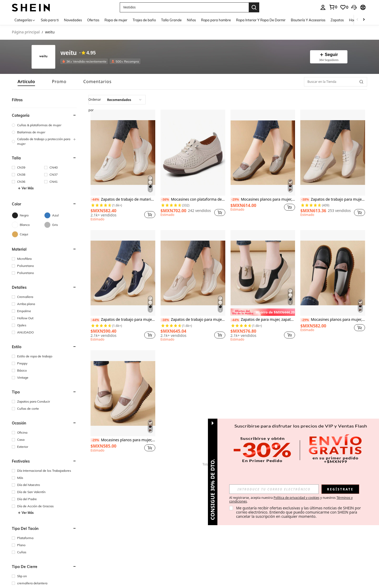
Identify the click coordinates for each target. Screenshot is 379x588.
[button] (184, 7)
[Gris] (60, 225)
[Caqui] (28, 234)
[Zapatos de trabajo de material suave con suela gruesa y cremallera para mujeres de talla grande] (123, 153)
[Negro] (28, 215)
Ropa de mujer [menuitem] (116, 20)
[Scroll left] (357, 20)
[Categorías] (25, 20)
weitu (69, 53)
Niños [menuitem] (191, 20)
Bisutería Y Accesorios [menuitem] (308, 20)
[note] (263, 312)
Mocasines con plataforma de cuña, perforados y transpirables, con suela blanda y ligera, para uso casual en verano (193, 199)
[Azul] (60, 215)
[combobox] (117, 100)
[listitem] (85, 61)
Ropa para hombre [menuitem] (216, 20)
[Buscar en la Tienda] (336, 82)
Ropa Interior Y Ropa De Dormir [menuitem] (261, 20)
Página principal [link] (26, 32)
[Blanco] (28, 225)
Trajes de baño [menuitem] (144, 20)
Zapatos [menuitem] (337, 20)
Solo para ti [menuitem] (50, 20)
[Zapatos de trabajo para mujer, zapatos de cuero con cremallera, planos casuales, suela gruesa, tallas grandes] (193, 273)
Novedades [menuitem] (73, 20)
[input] (274, 489)
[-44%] (95, 200)
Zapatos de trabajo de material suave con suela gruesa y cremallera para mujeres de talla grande (123, 199)
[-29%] (235, 200)
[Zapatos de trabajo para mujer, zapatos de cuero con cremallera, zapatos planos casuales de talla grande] (123, 273)
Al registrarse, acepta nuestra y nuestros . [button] (291, 500)
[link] (333, 7)
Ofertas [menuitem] (93, 20)
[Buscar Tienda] (361, 82)
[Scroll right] (364, 20)
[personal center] (323, 7)
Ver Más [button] (26, 188)
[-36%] (165, 200)
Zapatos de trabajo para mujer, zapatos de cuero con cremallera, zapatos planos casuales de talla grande (123, 320)
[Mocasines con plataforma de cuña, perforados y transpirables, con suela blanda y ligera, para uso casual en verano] (193, 153)
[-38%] (305, 200)
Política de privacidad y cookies (296, 498)
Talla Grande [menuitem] (171, 20)
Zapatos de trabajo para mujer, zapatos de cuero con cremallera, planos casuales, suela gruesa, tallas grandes (193, 320)
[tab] (26, 82)
